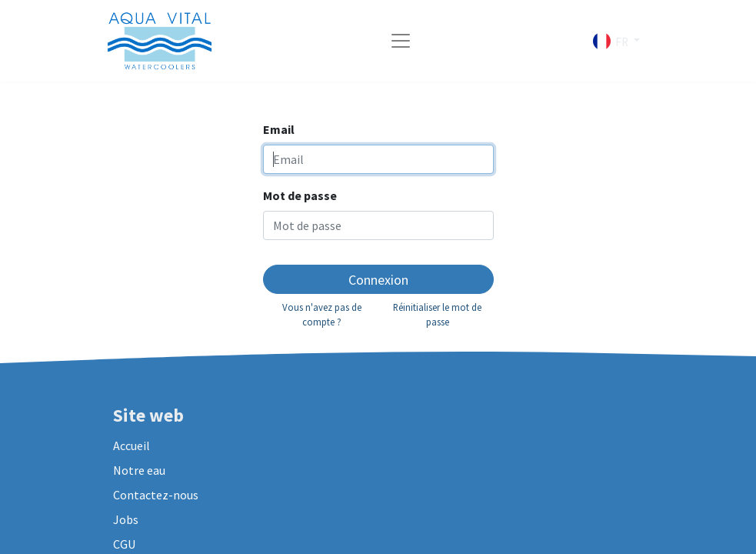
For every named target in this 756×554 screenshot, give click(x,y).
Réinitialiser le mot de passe (437, 314)
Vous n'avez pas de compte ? (322, 314)
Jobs (126, 519)
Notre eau (139, 470)
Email (279, 129)
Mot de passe (300, 195)
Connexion (378, 280)
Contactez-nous (156, 495)
